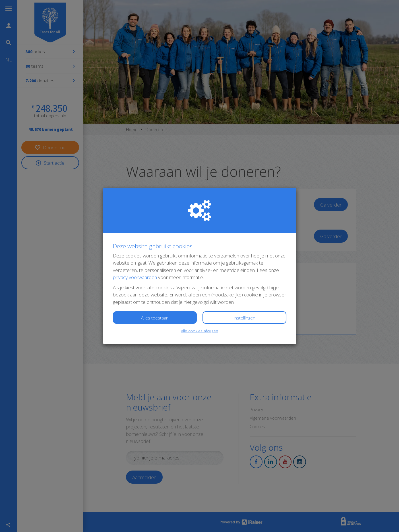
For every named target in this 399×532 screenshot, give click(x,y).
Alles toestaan (155, 318)
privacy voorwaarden (135, 277)
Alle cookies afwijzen (199, 331)
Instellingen (244, 318)
